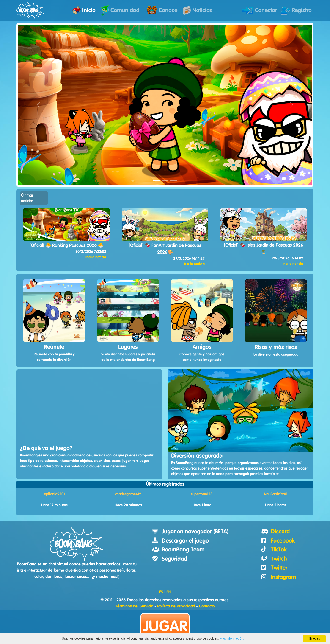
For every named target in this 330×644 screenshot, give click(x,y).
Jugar (165, 627)
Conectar (260, 11)
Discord (280, 532)
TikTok (279, 550)
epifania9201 (54, 494)
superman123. (202, 494)
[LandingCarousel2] (165, 181)
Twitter (279, 568)
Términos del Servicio (134, 606)
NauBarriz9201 (276, 494)
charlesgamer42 (128, 494)
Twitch (279, 559)
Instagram (283, 577)
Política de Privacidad (176, 606)
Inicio (84, 10)
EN (169, 592)
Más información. (232, 638)
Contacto (207, 606)
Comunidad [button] (120, 10)
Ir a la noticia (96, 257)
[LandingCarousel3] (173, 181)
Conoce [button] (162, 10)
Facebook (283, 541)
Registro (296, 11)
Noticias (198, 11)
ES (161, 592)
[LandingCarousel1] (157, 181)
